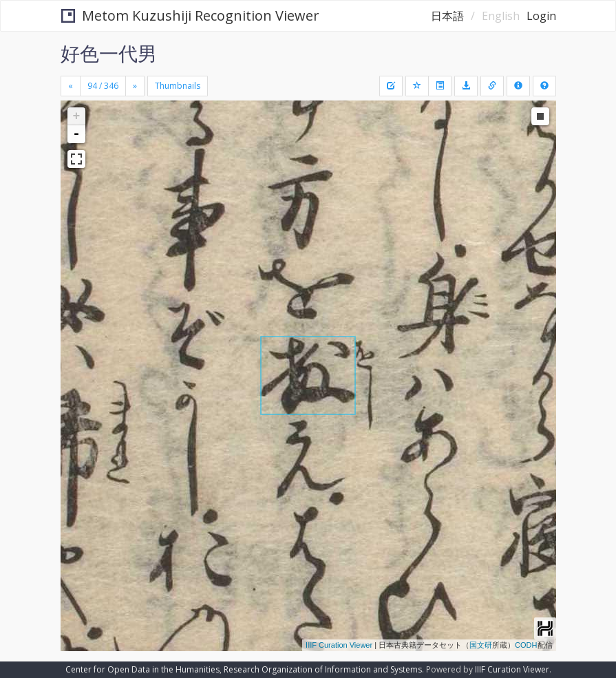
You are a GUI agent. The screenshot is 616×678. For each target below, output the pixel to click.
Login (541, 16)
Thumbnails (178, 86)
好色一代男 (109, 53)
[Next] (135, 86)
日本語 (447, 16)
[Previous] (71, 86)
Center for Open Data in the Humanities (142, 669)
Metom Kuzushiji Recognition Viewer (190, 15)
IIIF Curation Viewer (339, 645)
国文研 (481, 645)
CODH (526, 645)
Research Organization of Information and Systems (323, 669)
